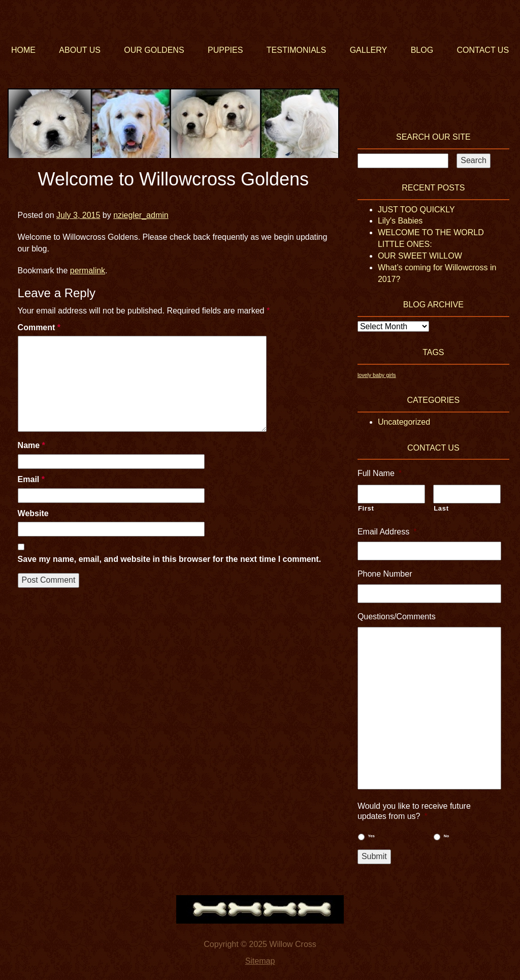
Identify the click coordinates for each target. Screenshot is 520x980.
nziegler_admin (141, 215)
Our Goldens (154, 50)
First (366, 508)
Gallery (369, 50)
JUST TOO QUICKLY (416, 210)
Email (31, 479)
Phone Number (385, 574)
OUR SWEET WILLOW (420, 256)
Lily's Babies (400, 221)
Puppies (225, 50)
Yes (371, 836)
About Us (80, 50)
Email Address (387, 532)
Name (31, 445)
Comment (39, 327)
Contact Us (483, 50)
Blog (422, 50)
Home (23, 50)
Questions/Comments (397, 617)
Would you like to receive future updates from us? (414, 811)
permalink (88, 271)
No (446, 836)
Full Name (380, 473)
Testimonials (296, 50)
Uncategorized (404, 422)
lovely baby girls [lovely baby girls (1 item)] (377, 375)
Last (441, 508)
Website (33, 513)
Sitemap (260, 961)
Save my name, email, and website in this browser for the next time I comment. (170, 559)
